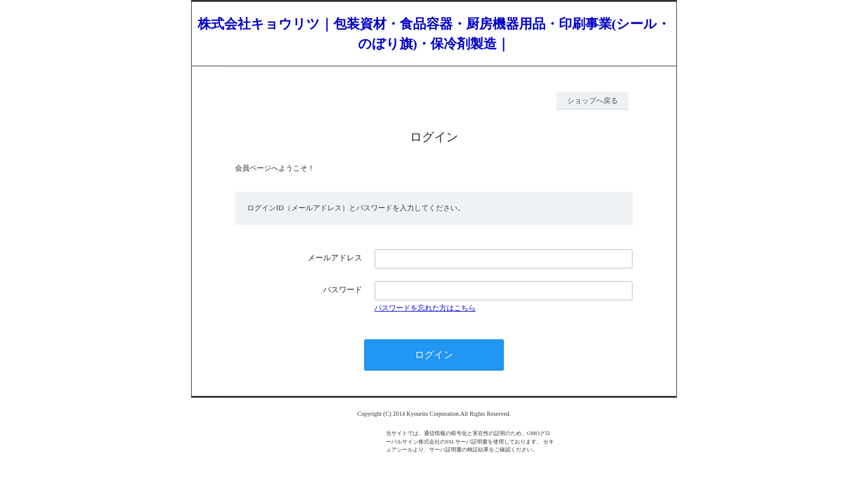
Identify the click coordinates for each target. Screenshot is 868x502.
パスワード (343, 290)
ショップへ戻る (593, 101)
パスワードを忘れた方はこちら (425, 308)
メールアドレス (335, 258)
